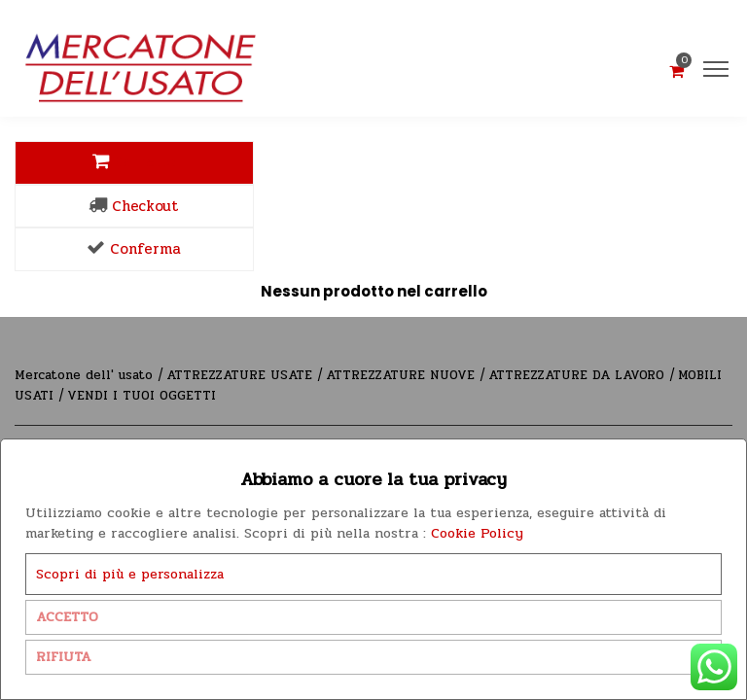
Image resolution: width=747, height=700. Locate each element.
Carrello (134, 162)
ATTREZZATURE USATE (242, 375)
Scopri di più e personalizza (130, 574)
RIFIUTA (64, 657)
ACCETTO (67, 617)
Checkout (134, 206)
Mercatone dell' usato (86, 375)
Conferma (134, 249)
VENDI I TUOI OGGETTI (142, 396)
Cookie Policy (477, 533)
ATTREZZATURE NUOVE (403, 375)
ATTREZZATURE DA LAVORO (579, 375)
